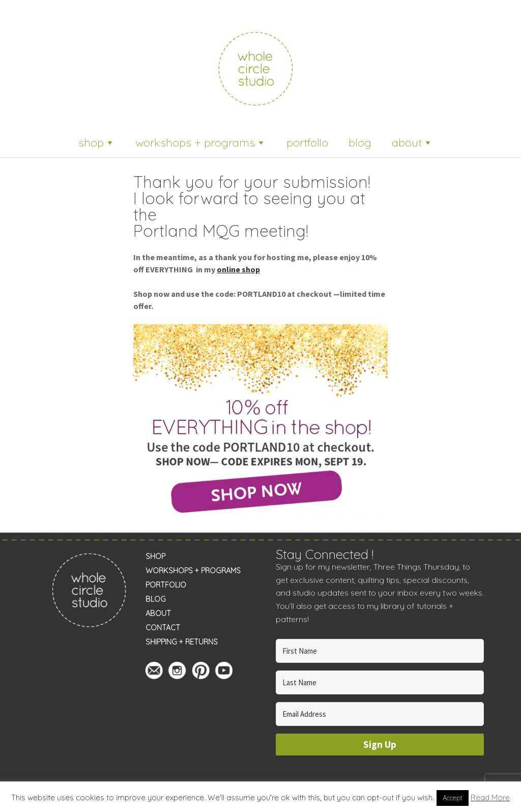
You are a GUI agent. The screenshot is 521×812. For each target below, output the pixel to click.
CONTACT (163, 628)
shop (97, 143)
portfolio (307, 143)
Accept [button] (453, 798)
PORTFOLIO (166, 585)
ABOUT (158, 613)
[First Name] (380, 651)
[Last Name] (380, 682)
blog (360, 143)
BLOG (156, 599)
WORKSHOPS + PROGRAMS (193, 571)
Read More (490, 797)
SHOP (155, 556)
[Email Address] (380, 714)
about (412, 143)
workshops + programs (201, 143)
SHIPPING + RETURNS (182, 642)
